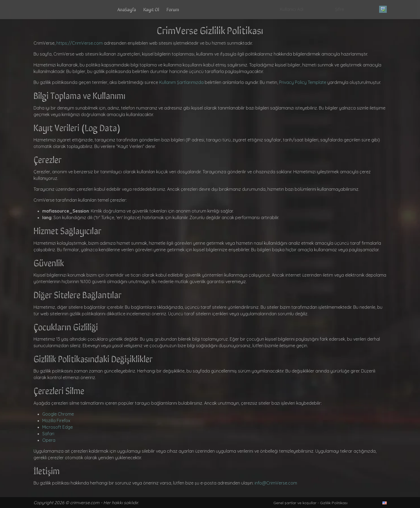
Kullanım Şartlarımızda (181, 82)
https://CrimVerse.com (80, 43)
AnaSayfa (127, 9)
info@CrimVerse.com (276, 483)
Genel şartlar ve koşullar (295, 503)
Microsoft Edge (58, 427)
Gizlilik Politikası (334, 503)
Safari (48, 434)
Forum (173, 9)
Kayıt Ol (151, 9)
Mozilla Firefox (56, 421)
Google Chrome (58, 414)
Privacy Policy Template (303, 82)
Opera (49, 440)
